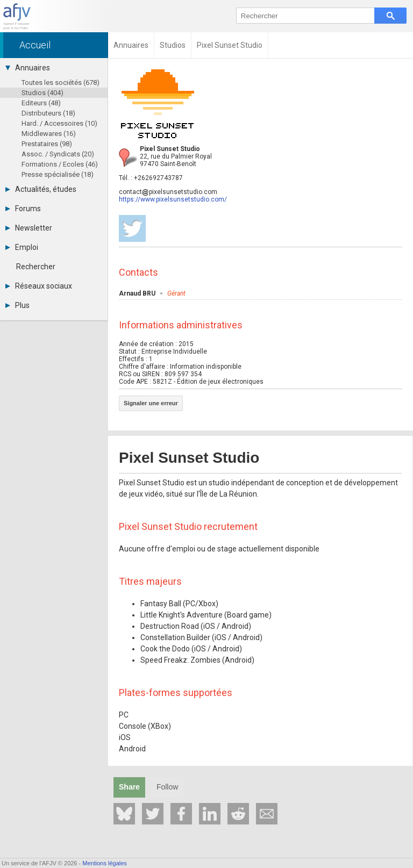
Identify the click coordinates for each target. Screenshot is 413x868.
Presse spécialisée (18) (58, 174)
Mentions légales (105, 863)
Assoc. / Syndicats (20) (58, 154)
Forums (23, 209)
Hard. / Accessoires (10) (59, 123)
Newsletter (29, 228)
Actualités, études (41, 189)
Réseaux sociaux (39, 286)
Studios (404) (42, 93)
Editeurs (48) (41, 103)
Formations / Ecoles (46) (60, 164)
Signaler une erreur (151, 403)
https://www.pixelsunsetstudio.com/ (173, 199)
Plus (17, 305)
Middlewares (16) (49, 134)
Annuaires (28, 68)
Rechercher (36, 267)
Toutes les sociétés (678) (60, 83)
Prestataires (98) (47, 144)
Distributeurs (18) (48, 113)
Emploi (22, 247)
